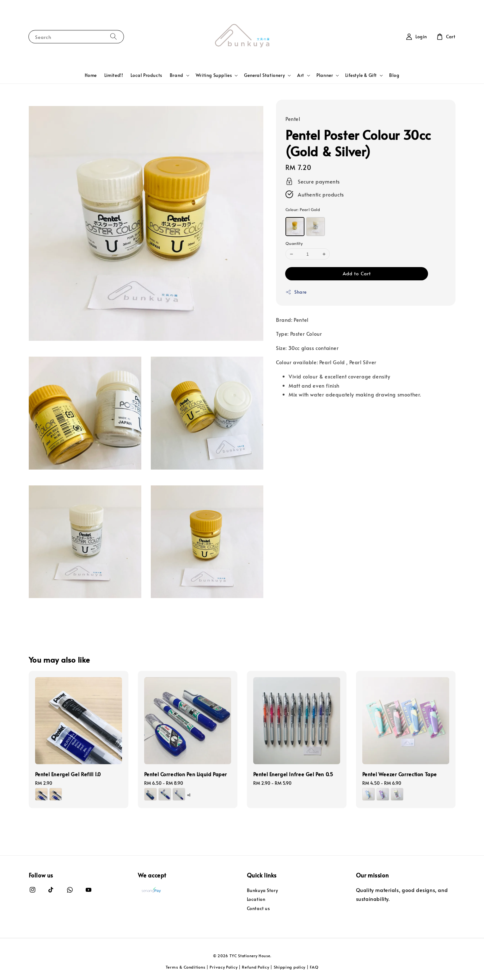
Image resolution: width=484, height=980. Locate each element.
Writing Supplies (214, 75)
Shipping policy (290, 967)
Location (256, 899)
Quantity (294, 243)
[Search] (113, 37)
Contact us (258, 908)
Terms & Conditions (186, 967)
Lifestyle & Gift (361, 75)
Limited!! (114, 75)
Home (91, 75)
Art (301, 75)
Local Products (146, 75)
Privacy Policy (224, 967)
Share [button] (296, 292)
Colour (303, 209)
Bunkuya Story (263, 890)
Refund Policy (255, 967)
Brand (177, 75)
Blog (394, 75)
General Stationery (264, 75)
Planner (325, 75)
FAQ (314, 967)
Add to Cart (357, 273)
